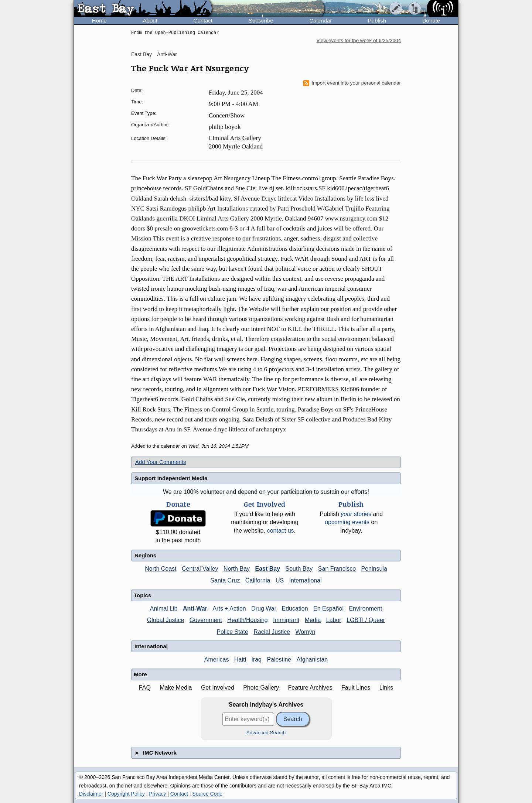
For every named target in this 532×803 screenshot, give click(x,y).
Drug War (264, 609)
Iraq (256, 660)
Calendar (320, 20)
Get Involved (218, 688)
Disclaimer (91, 794)
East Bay (141, 54)
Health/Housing (247, 620)
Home (99, 20)
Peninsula (374, 569)
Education (295, 609)
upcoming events (347, 522)
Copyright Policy (126, 794)
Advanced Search (266, 733)
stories (356, 514)
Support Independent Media (171, 478)
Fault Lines (356, 688)
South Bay (299, 569)
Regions (145, 555)
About (150, 20)
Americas (217, 660)
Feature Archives (310, 688)
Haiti (240, 660)
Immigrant (286, 620)
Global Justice (166, 620)
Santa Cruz (225, 580)
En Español (328, 609)
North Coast (161, 569)
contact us (281, 531)
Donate (431, 20)
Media (313, 620)
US (280, 580)
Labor (334, 620)
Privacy (157, 794)
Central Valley (200, 569)
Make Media (176, 688)
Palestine (279, 660)
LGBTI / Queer (366, 620)
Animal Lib (164, 609)
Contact (203, 20)
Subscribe (261, 20)
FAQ (145, 688)
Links (386, 688)
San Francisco (337, 569)
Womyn (306, 632)
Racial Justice (272, 632)
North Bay (237, 569)
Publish (377, 20)
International (306, 580)
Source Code (207, 794)
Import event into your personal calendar (352, 83)
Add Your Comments (161, 462)
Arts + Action (229, 609)
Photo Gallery (261, 688)
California (258, 580)
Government (206, 620)
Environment (365, 609)
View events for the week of (359, 40)
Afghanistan (312, 660)
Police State (233, 632)
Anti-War (167, 54)
